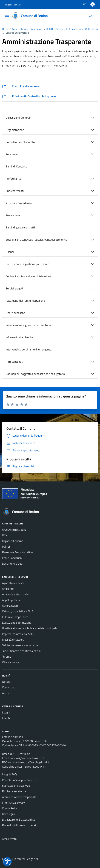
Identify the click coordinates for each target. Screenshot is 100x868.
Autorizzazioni (10, 606)
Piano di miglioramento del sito (20, 825)
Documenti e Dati (12, 564)
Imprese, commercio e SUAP (19, 634)
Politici (6, 547)
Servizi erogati (14, 288)
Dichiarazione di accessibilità (19, 820)
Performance (13, 179)
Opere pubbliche (15, 313)
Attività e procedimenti (20, 203)
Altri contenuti (15, 362)
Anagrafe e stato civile (15, 594)
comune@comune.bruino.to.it (27, 758)
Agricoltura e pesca (13, 583)
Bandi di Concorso (16, 166)
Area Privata (9, 839)
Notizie (6, 682)
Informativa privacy (13, 803)
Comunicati (9, 687)
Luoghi (6, 712)
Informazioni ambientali (20, 337)
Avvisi (6, 693)
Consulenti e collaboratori (21, 142)
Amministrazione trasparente (19, 797)
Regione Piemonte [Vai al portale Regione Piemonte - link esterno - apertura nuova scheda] (13, 5)
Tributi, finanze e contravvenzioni (21, 651)
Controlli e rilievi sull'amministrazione (28, 276)
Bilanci (10, 252)
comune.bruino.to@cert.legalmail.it (29, 762)
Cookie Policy (10, 808)
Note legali (8, 814)
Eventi (6, 718)
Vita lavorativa (11, 662)
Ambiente (8, 589)
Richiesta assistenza (14, 791)
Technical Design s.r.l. (26, 859)
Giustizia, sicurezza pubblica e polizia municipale (30, 628)
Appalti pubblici (11, 600)
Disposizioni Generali (18, 118)
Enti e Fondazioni (12, 558)
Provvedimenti (14, 215)
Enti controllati (15, 191)
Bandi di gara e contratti (20, 227)
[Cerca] (90, 16)
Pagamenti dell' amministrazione (25, 301)
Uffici (5, 535)
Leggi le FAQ (9, 774)
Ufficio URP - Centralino (16, 754)
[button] (7, 862)
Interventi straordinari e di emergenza (29, 349)
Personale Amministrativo (17, 552)
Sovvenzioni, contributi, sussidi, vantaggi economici (37, 240)
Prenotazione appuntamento (19, 780)
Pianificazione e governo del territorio (28, 325)
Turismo (7, 657)
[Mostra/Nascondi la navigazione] (7, 15)
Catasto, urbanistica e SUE (18, 611)
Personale (12, 154)
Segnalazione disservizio (16, 786)
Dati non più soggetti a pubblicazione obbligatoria (35, 374)
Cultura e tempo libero (15, 617)
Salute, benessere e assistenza (20, 645)
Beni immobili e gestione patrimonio (27, 264)
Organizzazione (15, 130)
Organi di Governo (13, 541)
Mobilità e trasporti (13, 640)
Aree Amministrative (14, 530)
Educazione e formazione (17, 623)
